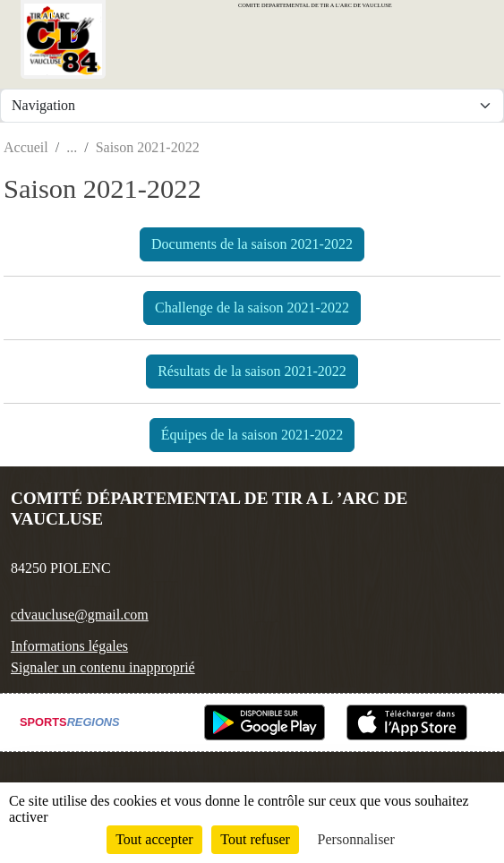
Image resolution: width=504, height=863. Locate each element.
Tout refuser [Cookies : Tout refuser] (255, 839)
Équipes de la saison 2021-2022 (252, 435)
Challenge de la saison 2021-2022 (252, 308)
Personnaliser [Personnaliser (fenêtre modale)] (356, 839)
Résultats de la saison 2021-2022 (252, 371)
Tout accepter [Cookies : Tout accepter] (154, 839)
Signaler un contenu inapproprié (103, 667)
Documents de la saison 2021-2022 (252, 244)
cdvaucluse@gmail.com (80, 615)
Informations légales (69, 646)
